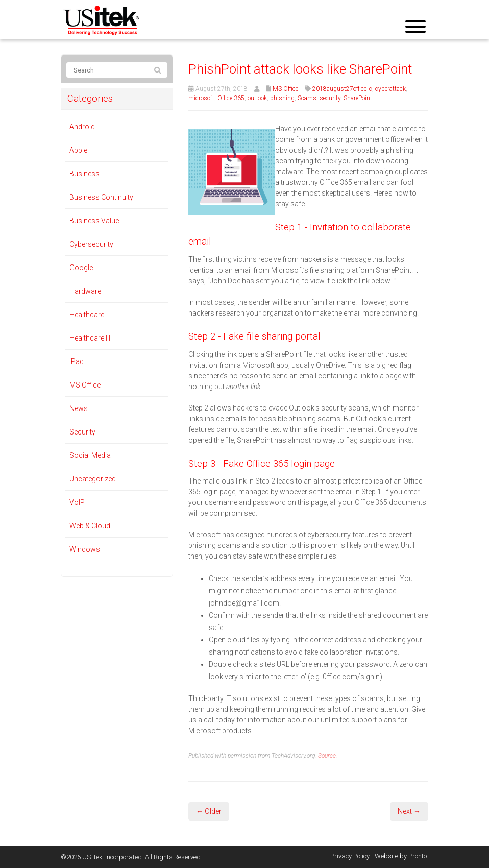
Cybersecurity (91, 244)
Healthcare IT (91, 338)
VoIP (77, 502)
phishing (282, 98)
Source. (328, 756)
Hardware (85, 291)
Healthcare (87, 315)
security (330, 98)
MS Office (285, 89)
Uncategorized (93, 479)
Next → (409, 811)
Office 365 (231, 98)
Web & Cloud (90, 526)
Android (82, 127)
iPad (77, 361)
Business (84, 174)
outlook (257, 98)
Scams (307, 98)
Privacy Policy (350, 856)
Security (82, 432)
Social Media (90, 455)
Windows (85, 549)
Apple (78, 150)
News (79, 408)
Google (81, 268)
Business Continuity (101, 197)
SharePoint (358, 98)
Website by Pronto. (401, 856)
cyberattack (390, 89)
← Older (209, 811)
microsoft (201, 98)
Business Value (94, 221)
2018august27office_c (342, 89)
